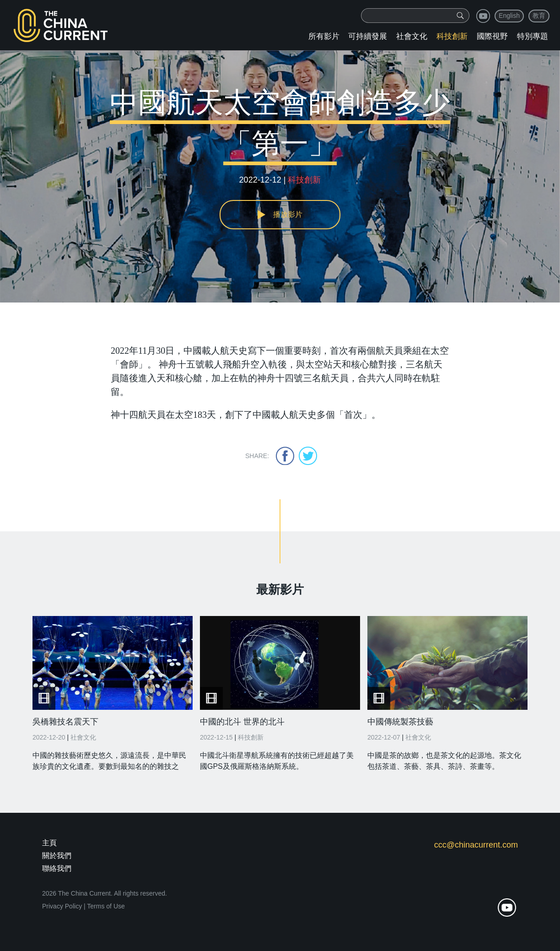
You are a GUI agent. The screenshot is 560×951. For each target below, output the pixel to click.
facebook (285, 456)
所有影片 (324, 36)
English (509, 16)
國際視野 (492, 36)
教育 (539, 16)
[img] (460, 16)
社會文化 (412, 36)
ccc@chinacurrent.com (476, 845)
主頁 (49, 843)
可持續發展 (368, 36)
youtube (483, 16)
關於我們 (57, 856)
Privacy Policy (62, 906)
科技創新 (452, 36)
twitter (308, 456)
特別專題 (533, 36)
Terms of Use (106, 906)
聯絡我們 (57, 868)
